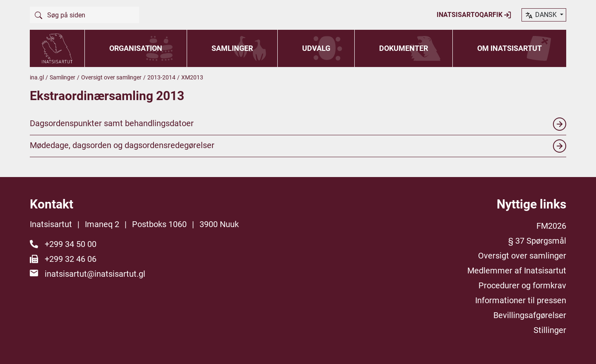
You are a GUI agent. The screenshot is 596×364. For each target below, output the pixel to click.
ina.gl (37, 77)
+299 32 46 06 (71, 259)
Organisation (136, 48)
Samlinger (232, 48)
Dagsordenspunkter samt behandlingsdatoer (298, 124)
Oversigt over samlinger (111, 77)
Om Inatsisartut (509, 48)
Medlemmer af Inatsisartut (517, 271)
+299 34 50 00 (71, 244)
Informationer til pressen (521, 300)
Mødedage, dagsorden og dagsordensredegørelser (298, 146)
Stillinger (550, 330)
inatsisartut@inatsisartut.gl (95, 274)
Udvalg (316, 48)
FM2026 (551, 226)
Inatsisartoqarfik (474, 15)
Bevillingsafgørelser (530, 315)
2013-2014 (161, 77)
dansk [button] (541, 15)
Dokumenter (404, 48)
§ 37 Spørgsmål (537, 241)
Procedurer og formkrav (522, 285)
